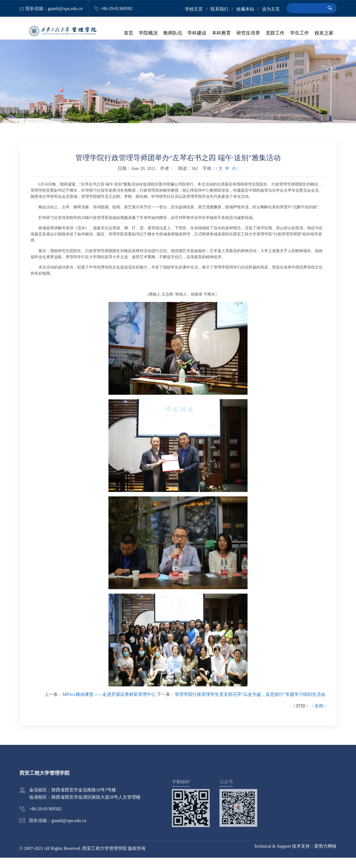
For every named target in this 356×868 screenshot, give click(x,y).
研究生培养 (249, 33)
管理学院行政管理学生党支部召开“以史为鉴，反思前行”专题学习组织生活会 (250, 705)
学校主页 (194, 9)
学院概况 (150, 33)
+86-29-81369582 (117, 8)
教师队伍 (174, 33)
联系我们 (219, 9)
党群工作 (276, 33)
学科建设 (198, 33)
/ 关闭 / (319, 716)
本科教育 (222, 33)
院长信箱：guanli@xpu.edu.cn (54, 8)
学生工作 (300, 33)
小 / (235, 179)
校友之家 (324, 33)
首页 (130, 33)
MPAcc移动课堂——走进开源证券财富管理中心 (109, 705)
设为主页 (271, 9)
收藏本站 (245, 9)
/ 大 (219, 179)
